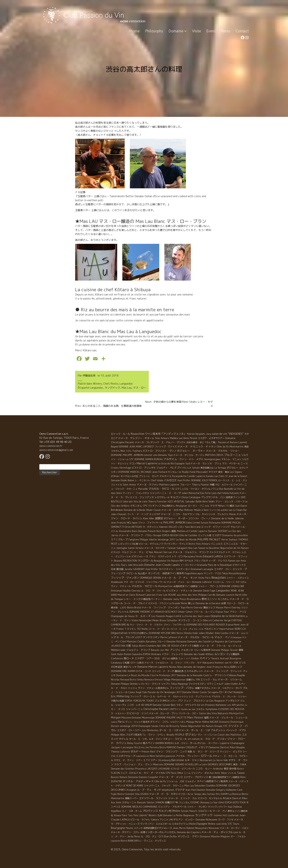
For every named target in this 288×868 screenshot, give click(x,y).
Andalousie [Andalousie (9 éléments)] (117, 582)
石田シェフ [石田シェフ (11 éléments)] (236, 667)
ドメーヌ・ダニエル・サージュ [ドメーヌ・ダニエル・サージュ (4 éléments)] (189, 455)
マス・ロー (140, 388)
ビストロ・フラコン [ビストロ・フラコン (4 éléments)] (158, 603)
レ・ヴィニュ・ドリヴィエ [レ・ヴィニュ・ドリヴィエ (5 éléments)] (153, 841)
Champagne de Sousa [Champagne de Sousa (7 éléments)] (123, 616)
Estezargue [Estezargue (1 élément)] (236, 637)
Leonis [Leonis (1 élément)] (114, 722)
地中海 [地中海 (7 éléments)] (233, 769)
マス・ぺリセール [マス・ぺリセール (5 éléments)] (231, 463)
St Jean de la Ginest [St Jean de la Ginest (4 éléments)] (236, 476)
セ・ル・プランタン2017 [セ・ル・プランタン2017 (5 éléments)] (129, 637)
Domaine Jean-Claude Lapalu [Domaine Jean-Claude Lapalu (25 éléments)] (162, 565)
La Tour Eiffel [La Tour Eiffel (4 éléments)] (217, 802)
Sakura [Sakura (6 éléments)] (155, 820)
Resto (226, 31)
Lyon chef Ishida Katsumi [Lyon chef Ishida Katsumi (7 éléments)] (225, 493)
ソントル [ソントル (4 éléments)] (232, 773)
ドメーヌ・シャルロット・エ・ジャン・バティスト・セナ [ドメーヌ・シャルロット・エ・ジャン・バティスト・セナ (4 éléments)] (173, 663)
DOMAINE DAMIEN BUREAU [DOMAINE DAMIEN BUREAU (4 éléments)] (149, 459)
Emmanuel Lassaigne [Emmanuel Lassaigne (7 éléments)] (202, 569)
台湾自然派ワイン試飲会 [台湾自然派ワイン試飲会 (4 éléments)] (186, 586)
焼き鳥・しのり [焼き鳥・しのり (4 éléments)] (119, 608)
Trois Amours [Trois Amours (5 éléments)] (162, 438)
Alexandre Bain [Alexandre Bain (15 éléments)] (128, 531)
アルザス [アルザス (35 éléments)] (169, 459)
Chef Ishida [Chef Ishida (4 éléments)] (157, 480)
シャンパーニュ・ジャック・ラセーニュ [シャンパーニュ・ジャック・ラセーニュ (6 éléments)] (164, 786)
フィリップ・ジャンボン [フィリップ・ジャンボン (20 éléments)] (125, 578)
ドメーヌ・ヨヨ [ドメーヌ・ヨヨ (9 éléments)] (170, 510)
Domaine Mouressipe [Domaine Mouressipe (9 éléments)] (143, 718)
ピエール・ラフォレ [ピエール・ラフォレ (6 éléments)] (140, 820)
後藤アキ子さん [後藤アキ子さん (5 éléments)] (203, 688)
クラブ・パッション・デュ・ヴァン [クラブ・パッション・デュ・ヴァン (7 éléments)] (133, 764)
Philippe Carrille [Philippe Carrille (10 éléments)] (207, 595)
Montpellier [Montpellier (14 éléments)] (165, 586)
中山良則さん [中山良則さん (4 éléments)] (168, 506)
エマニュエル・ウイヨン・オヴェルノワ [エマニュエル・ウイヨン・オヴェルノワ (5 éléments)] (195, 489)
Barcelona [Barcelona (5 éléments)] (151, 642)
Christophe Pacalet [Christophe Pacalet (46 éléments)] (156, 709)
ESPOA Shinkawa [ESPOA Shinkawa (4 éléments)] (152, 654)
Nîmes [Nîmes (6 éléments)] (221, 506)
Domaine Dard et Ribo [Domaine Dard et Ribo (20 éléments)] (222, 747)
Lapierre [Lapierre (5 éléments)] (225, 743)
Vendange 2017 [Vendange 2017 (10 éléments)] (166, 539)
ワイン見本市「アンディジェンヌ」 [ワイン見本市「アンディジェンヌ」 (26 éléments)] (166, 434)
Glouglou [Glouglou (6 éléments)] (240, 747)
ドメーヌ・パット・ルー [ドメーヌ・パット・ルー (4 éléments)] (179, 582)
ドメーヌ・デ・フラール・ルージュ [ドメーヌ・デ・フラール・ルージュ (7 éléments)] (219, 646)
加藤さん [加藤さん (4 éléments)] (191, 680)
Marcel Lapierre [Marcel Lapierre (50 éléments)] (147, 463)
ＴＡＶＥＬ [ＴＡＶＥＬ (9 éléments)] (130, 629)
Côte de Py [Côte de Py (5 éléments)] (160, 781)
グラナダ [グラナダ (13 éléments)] (180, 790)
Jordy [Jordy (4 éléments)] (224, 824)
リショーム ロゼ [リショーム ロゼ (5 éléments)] (175, 781)
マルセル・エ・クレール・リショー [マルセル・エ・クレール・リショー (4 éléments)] (229, 696)
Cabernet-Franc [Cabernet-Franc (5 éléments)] (154, 595)
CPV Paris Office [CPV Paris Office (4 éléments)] (174, 773)
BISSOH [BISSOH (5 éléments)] (174, 535)
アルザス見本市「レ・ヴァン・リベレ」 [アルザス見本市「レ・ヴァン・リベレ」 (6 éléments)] (146, 735)
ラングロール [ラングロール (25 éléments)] (145, 561)
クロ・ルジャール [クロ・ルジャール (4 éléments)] (224, 485)
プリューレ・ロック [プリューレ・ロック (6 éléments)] (149, 476)
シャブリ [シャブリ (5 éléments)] (166, 684)
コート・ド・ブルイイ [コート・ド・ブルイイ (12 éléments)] (136, 603)
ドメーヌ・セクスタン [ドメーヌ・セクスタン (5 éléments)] (155, 548)
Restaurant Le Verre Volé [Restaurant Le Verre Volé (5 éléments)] (214, 760)
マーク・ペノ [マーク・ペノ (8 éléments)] (220, 811)
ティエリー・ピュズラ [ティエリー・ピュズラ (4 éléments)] (231, 752)
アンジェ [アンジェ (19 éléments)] (175, 650)
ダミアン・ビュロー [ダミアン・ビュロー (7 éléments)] (184, 819)
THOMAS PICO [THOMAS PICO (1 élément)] (220, 815)
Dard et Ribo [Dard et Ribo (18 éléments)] (240, 798)
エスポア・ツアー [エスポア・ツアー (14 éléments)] (144, 658)
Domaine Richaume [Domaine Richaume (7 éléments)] (177, 641)
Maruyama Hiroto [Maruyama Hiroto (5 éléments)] (193, 556)
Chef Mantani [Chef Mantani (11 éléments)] (129, 641)
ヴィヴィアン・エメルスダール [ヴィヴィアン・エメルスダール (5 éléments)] (156, 824)
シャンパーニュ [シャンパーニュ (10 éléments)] (134, 709)
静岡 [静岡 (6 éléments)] (241, 650)
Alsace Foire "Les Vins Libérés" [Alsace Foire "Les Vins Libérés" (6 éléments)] (131, 815)
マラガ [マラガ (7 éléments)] (214, 506)
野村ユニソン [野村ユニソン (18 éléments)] (209, 599)
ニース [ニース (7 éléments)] (244, 463)
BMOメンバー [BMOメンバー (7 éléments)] (170, 701)
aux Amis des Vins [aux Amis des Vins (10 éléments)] (187, 595)
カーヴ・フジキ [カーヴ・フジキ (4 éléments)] (226, 820)
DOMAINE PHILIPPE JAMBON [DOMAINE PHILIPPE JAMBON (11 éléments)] (127, 455)
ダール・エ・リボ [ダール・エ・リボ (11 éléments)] (169, 730)
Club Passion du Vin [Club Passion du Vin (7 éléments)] (153, 692)
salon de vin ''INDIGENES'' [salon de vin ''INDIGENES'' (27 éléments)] (228, 434)
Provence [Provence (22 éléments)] (141, 769)
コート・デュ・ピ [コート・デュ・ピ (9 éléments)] (139, 552)
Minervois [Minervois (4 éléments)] (158, 764)
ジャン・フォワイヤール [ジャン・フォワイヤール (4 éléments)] (150, 523)
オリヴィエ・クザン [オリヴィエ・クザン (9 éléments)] (188, 836)
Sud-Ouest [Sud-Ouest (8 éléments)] (241, 506)
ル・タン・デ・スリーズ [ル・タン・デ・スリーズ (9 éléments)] (206, 752)
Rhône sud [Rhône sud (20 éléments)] (214, 824)
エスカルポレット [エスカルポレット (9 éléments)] (194, 671)
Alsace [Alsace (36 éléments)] (227, 798)
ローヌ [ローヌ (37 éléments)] (223, 692)
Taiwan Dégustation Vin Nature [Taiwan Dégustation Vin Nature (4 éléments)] (197, 726)
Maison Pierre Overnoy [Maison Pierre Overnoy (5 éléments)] (228, 608)
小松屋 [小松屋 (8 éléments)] (126, 663)
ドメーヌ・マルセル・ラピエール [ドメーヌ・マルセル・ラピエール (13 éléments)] (196, 637)
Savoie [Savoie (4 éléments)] (155, 726)
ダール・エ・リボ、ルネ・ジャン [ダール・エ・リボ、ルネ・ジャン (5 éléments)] (146, 739)
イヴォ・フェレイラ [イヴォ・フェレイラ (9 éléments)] (172, 654)
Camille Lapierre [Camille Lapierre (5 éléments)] (196, 476)
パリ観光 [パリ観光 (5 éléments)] (230, 506)
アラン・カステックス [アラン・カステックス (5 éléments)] (160, 556)
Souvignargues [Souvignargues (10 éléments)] (212, 459)
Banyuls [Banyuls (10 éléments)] (142, 802)
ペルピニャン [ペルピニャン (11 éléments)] (211, 629)
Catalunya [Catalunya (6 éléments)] (116, 663)
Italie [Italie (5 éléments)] (195, 633)
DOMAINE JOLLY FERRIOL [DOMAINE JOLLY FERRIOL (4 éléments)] (204, 480)
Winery (97, 384)
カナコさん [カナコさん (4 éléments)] (241, 582)
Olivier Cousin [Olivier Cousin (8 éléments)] (153, 510)
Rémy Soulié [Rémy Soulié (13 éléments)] (135, 743)
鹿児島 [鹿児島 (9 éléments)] (120, 569)
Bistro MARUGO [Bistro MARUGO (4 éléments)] (168, 747)
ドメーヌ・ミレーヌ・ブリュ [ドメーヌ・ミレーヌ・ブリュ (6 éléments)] (163, 713)
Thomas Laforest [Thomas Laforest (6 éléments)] (120, 752)
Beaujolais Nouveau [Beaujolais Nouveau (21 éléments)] (207, 828)
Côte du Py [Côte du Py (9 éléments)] (223, 446)
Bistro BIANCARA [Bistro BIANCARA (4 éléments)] (130, 841)
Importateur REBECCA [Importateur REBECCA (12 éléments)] (232, 629)
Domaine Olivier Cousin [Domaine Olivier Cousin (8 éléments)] (195, 692)
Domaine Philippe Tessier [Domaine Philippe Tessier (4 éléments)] (225, 650)
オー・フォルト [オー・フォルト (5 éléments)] (238, 836)
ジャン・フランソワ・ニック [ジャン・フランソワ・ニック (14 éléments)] (171, 752)
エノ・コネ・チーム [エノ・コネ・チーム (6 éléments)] (132, 811)
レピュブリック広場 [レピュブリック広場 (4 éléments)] (128, 544)
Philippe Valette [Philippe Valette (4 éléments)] (148, 540)
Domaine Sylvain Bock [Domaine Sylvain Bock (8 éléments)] (164, 705)
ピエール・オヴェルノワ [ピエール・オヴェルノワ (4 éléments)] (151, 544)
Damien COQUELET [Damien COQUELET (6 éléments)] (187, 747)
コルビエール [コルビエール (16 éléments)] (205, 811)
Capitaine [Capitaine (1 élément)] (115, 841)
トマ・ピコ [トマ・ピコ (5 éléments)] (177, 556)
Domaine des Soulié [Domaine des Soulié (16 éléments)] (199, 641)
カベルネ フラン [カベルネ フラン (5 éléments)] (192, 561)
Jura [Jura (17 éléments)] (209, 434)
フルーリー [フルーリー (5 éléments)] (186, 485)
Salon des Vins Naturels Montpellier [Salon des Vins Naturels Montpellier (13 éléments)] (222, 713)
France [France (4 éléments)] (120, 629)
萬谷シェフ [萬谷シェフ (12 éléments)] (209, 607)
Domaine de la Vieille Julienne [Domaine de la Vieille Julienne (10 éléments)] (227, 518)
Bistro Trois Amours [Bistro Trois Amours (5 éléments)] (199, 544)
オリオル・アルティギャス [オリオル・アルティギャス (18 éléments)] (138, 781)
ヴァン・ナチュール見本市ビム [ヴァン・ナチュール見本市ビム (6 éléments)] (153, 688)
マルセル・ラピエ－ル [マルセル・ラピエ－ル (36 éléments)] (161, 489)
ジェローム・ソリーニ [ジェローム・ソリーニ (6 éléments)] (224, 582)
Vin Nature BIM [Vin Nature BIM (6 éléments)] (175, 561)
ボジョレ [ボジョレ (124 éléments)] (191, 734)
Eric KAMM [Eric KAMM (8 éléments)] (222, 794)
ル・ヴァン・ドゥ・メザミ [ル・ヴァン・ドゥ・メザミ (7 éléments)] (189, 459)
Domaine (178, 31)
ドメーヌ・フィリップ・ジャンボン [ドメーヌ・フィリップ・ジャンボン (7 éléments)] (161, 607)
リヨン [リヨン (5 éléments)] (181, 527)
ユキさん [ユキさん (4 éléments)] (200, 709)
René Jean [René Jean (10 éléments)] (240, 625)
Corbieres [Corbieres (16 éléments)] (117, 658)
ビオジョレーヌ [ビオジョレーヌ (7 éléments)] (140, 556)
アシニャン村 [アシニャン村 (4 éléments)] (166, 820)
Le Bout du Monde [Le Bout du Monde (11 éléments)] (186, 539)
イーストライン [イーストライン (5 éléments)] (188, 565)
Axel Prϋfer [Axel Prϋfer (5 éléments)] (184, 480)
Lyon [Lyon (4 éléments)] (236, 832)
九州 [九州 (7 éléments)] (160, 815)
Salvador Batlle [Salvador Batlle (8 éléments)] (193, 501)
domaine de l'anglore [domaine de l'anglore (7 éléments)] (194, 667)
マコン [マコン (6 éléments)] (133, 463)
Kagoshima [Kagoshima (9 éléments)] (191, 573)
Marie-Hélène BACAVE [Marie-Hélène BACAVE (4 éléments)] (207, 722)
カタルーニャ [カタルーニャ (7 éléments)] (129, 802)
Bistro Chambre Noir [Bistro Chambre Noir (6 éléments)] (150, 646)
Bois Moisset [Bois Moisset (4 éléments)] (156, 552)
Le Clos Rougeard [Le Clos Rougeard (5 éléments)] (215, 701)
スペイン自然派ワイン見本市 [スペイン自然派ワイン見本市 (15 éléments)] (212, 781)
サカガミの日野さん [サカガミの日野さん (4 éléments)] (138, 633)
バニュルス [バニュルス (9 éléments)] (217, 544)
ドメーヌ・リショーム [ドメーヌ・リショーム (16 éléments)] (230, 679)
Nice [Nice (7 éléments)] (123, 451)
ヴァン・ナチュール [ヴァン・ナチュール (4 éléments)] (121, 586)
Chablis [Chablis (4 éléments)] (141, 642)
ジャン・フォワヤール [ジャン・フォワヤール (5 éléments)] (175, 625)
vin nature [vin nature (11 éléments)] (194, 739)
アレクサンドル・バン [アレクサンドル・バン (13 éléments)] (213, 497)
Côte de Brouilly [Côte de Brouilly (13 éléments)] (169, 726)
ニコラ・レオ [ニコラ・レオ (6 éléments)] (134, 705)
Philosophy (154, 31)
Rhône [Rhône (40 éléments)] (176, 811)
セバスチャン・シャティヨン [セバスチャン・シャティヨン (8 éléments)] (174, 569)
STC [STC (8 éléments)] (132, 459)
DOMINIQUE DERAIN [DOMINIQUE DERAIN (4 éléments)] (150, 578)
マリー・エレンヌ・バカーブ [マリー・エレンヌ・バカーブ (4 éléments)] (230, 502)
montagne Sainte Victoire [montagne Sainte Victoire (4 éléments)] (130, 548)
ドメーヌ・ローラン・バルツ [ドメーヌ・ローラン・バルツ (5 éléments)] (234, 828)
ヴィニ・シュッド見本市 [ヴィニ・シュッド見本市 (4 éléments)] (137, 722)
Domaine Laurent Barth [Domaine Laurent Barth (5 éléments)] (229, 595)
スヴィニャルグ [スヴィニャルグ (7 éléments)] (215, 684)
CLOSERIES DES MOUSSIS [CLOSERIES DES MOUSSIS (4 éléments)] (231, 709)
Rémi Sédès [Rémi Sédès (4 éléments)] (209, 502)
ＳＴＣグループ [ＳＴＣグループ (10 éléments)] (119, 539)
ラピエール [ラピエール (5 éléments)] (132, 573)
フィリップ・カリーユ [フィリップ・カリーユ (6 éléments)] (141, 696)
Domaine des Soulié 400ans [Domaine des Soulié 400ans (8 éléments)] (199, 654)
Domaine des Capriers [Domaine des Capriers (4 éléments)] (189, 832)
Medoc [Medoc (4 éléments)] (156, 620)
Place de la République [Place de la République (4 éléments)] (220, 565)
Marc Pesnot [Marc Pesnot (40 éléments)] (195, 717)
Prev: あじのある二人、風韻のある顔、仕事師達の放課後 (108, 406)
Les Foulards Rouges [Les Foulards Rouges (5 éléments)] (162, 616)
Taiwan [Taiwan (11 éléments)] (171, 548)
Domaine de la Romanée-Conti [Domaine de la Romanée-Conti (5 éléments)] (193, 675)
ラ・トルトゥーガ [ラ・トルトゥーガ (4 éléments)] (120, 713)
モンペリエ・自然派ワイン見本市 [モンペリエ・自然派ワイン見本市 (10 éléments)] (166, 573)
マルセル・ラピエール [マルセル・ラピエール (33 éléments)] (144, 586)
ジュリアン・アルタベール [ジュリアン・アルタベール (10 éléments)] (172, 807)
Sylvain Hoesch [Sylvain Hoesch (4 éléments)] (189, 811)
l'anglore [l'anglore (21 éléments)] (134, 539)
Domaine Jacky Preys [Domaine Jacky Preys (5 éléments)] (175, 599)
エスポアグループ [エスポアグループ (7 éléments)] (126, 756)
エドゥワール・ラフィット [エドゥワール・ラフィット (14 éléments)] (153, 798)
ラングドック (112, 388)
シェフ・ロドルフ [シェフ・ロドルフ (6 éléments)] (129, 773)
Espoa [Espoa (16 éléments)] (230, 625)
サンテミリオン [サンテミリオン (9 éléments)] (151, 637)
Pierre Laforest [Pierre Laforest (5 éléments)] (169, 637)
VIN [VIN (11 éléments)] (198, 679)
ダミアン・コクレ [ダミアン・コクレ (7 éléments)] (160, 722)
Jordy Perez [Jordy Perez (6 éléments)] (134, 836)
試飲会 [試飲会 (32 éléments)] (159, 518)
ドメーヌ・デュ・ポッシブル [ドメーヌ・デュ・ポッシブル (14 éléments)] (217, 832)
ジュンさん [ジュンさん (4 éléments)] (184, 802)
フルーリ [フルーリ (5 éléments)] (161, 642)
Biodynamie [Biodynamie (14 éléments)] (194, 599)
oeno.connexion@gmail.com (56, 450)
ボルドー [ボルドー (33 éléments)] (136, 752)
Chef (106, 384)
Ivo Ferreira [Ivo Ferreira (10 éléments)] (152, 747)
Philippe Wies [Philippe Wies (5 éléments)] (118, 735)
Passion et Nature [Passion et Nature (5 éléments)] (228, 442)
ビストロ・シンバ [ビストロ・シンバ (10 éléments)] (139, 713)
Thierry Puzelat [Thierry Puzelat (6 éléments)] (200, 485)
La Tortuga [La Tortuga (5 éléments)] (220, 468)
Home (135, 31)
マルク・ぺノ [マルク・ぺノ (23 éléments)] (222, 637)
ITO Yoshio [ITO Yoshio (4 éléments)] (143, 629)
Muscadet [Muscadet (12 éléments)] (202, 472)
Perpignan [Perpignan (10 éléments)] (181, 506)
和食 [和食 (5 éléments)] (190, 752)
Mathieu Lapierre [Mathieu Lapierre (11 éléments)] (169, 485)
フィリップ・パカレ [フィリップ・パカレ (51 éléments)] (182, 688)
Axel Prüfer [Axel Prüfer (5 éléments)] (152, 569)
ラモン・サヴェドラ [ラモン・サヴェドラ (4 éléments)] (186, 705)
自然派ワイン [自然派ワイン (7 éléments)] (233, 497)
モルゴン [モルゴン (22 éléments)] (175, 497)
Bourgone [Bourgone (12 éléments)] (236, 658)
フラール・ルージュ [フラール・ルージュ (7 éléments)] (204, 612)
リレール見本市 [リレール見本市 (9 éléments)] (202, 650)
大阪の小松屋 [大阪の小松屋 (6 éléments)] (118, 701)
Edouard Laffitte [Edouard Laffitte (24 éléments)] (213, 556)
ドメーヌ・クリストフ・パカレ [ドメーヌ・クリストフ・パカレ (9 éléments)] (136, 535)
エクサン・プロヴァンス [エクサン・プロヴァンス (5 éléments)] (196, 777)
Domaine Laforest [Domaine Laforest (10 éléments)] (202, 582)
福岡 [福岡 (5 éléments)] (206, 718)
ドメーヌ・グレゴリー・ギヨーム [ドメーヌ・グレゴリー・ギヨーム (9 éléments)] (136, 438)
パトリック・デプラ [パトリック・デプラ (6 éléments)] (236, 730)
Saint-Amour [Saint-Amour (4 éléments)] (129, 485)
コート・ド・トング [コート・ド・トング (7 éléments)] (138, 514)
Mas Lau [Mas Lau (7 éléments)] (189, 785)
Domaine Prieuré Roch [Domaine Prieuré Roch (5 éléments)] (150, 531)
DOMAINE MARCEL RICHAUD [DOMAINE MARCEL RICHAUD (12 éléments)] (135, 472)
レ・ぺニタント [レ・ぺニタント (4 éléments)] (143, 480)
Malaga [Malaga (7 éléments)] (190, 722)
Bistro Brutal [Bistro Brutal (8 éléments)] (134, 607)
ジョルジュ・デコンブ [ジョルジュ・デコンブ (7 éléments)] (138, 650)
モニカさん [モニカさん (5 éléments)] (223, 599)
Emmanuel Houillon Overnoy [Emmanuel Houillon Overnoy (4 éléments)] (126, 591)
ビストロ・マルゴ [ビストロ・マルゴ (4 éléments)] (120, 552)
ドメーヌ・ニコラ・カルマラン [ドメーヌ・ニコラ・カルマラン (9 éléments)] (178, 514)
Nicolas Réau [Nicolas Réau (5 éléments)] (176, 667)
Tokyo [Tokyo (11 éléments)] (135, 646)
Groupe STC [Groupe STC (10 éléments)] (221, 726)
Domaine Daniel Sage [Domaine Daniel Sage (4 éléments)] (204, 591)
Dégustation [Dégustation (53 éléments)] (119, 633)
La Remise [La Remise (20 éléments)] (235, 794)
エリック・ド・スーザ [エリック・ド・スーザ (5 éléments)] (163, 671)
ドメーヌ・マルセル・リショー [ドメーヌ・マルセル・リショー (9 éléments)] (223, 451)
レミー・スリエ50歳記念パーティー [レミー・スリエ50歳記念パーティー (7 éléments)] (143, 599)
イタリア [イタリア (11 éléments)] (203, 747)
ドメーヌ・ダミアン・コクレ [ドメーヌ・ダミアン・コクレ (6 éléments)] (125, 832)
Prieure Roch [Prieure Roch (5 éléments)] (148, 752)
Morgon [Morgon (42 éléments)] (116, 717)
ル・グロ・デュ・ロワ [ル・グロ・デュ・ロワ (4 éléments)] (152, 836)
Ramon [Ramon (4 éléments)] (232, 561)
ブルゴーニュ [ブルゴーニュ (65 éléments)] (232, 455)
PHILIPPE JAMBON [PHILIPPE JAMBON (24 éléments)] (174, 522)
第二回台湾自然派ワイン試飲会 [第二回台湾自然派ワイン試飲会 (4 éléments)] (224, 777)
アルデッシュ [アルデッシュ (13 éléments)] (218, 730)
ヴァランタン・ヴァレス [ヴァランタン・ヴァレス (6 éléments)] (176, 544)
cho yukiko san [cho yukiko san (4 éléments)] (225, 510)
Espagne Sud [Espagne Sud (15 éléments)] (182, 463)
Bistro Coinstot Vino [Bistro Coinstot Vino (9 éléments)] (129, 794)
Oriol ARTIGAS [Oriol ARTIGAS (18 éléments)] (133, 527)
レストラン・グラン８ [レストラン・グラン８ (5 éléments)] (150, 684)
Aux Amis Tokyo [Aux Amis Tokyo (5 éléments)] (218, 773)
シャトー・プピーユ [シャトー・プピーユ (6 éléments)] (208, 586)
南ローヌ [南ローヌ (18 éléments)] (129, 658)
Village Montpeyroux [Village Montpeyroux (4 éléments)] (175, 680)
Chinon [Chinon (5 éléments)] (185, 497)
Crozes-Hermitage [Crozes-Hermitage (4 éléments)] (121, 468)
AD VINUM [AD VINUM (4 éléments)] (146, 705)
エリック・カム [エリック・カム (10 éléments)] (209, 679)
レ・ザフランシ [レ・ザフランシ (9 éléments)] (218, 675)
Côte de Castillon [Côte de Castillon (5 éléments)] (188, 535)
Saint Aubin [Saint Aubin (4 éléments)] (117, 654)
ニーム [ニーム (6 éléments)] (187, 773)
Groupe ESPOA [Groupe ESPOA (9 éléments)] (161, 535)
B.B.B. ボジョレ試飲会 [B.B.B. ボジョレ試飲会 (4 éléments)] (166, 658)
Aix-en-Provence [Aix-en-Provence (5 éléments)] (206, 705)
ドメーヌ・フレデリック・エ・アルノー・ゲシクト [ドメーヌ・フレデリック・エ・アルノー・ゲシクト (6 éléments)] (160, 442)
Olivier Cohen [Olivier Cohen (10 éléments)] (185, 612)
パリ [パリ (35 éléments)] (180, 701)
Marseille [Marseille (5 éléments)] (143, 489)
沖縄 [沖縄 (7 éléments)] (212, 485)
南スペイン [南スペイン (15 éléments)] (149, 743)
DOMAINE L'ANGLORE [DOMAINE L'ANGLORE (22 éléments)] (232, 586)
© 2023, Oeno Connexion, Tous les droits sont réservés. (146, 849)
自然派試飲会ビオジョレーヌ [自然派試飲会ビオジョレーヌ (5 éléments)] (158, 828)
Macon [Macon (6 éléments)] (232, 514)
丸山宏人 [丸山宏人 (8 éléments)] (143, 573)
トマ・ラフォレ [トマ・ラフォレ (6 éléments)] (233, 552)
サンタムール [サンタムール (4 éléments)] (174, 472)
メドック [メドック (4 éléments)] (138, 828)
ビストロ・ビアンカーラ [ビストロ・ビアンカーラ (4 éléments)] (183, 769)
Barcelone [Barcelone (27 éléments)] (178, 760)
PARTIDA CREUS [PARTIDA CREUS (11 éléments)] (214, 455)
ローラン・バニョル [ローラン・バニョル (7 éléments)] (199, 506)
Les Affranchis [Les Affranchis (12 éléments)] (236, 705)
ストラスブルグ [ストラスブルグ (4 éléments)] (217, 552)
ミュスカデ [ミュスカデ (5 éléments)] (155, 514)
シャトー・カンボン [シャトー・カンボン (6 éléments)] (197, 807)
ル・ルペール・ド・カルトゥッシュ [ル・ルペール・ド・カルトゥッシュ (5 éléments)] (170, 696)
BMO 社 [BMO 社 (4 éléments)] (125, 625)
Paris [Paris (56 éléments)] (121, 722)
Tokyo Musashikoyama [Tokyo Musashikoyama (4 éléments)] (234, 573)
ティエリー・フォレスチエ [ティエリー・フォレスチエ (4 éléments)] (136, 493)
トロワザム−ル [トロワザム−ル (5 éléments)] (162, 497)
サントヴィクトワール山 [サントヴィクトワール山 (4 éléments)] (220, 807)
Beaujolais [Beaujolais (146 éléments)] (219, 578)
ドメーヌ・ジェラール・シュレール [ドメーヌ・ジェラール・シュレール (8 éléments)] (228, 718)
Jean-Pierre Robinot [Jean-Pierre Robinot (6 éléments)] (184, 828)
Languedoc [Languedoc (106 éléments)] (223, 590)
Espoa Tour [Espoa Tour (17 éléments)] (222, 612)
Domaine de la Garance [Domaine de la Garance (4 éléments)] (208, 603)
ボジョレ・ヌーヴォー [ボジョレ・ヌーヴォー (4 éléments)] (208, 743)
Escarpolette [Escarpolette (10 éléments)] (179, 476)
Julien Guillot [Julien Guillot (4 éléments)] (231, 684)
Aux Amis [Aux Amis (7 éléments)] (116, 802)
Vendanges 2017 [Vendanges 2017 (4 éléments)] (173, 692)
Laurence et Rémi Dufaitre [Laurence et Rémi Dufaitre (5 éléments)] (150, 756)
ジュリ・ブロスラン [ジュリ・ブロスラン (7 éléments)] (194, 701)
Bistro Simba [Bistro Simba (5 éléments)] (137, 680)
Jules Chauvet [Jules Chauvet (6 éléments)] (119, 514)
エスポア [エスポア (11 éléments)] (217, 535)
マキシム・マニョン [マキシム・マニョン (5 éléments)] (231, 459)
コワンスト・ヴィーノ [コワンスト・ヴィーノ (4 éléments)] (199, 518)
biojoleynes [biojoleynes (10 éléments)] (168, 790)
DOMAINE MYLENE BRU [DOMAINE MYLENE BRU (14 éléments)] (162, 633)
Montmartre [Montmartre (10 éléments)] (236, 446)
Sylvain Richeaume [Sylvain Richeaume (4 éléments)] (211, 523)
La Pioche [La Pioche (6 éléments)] (191, 824)
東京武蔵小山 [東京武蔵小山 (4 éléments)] (207, 468)
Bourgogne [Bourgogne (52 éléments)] (118, 828)
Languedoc (126, 384)
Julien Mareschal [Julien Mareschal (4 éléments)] (191, 493)
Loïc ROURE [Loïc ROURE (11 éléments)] (170, 595)
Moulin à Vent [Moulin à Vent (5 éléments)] (201, 510)
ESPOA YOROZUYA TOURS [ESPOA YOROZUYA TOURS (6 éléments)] (139, 701)
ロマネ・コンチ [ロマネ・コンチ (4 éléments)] (143, 671)
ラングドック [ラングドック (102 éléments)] (204, 815)
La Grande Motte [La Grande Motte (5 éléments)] (178, 603)
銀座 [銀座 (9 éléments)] (174, 531)
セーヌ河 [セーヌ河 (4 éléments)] (234, 663)
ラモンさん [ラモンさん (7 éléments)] (136, 506)
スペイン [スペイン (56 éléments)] (205, 658)
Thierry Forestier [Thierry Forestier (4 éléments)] (158, 502)
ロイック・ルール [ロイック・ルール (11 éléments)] (120, 434)
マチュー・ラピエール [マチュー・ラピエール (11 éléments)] (175, 739)
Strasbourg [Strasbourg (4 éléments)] (164, 760)
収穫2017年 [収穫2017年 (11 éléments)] (171, 802)
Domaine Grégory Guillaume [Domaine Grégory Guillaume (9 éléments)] (221, 790)
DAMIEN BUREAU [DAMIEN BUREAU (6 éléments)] (165, 743)
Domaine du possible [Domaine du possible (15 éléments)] (235, 535)
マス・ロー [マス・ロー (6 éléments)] (129, 582)
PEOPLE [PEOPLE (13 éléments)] (180, 735)
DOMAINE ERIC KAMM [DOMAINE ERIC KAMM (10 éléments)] (123, 671)
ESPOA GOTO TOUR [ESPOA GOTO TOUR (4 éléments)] (235, 802)
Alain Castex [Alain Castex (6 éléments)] (222, 633)
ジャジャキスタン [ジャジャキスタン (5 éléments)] (197, 684)
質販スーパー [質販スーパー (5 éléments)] (132, 798)
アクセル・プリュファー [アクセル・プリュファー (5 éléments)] (188, 756)
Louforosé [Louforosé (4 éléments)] (233, 815)
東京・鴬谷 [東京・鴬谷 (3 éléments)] (224, 472)
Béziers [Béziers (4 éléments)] (153, 815)
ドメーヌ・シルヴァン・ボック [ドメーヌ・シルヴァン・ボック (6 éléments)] (227, 688)
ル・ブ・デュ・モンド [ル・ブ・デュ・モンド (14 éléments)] (149, 790)
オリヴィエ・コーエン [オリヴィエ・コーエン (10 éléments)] (190, 620)
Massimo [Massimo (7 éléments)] (126, 718)
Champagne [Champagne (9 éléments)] (144, 726)
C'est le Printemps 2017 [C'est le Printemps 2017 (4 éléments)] (163, 675)
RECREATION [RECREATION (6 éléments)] (130, 561)
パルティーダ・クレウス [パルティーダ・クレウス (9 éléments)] (214, 561)
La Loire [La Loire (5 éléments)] (203, 764)
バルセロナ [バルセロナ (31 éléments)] (170, 480)
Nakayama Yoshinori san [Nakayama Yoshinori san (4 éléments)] (215, 663)
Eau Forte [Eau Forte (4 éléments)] (205, 493)
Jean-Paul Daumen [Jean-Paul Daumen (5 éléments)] (195, 790)
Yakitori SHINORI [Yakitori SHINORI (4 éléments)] (155, 802)
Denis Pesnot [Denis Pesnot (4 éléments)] (190, 438)
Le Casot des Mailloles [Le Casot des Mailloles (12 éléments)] (227, 735)
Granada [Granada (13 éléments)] (202, 565)
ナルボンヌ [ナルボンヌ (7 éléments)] (187, 650)
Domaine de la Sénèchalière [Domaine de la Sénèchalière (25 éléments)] (228, 616)
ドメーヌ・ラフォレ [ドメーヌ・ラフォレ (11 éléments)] (148, 485)
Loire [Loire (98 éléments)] (178, 616)
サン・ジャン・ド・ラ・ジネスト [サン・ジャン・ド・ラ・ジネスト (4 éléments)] (146, 625)
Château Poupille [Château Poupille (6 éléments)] (236, 675)
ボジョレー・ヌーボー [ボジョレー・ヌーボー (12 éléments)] (176, 518)
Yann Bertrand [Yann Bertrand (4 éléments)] (193, 527)
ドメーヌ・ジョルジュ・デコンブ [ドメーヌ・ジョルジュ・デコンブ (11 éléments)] (191, 552)
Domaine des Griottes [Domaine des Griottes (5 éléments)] (123, 769)
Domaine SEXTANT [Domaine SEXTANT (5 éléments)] (218, 531)
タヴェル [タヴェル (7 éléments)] (124, 739)
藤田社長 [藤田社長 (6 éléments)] (179, 671)
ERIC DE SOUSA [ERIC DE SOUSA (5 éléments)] (170, 646)
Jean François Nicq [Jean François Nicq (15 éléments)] (218, 667)
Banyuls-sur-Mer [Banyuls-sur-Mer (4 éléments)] (160, 650)
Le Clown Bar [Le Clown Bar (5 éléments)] (240, 510)
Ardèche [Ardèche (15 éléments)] (218, 769)
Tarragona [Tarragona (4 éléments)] (213, 692)
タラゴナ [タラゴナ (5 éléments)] (213, 472)
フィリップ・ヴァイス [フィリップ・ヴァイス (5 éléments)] (166, 447)
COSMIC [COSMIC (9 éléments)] (195, 802)
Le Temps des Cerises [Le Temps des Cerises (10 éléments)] (203, 794)
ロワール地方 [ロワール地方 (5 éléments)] (137, 663)
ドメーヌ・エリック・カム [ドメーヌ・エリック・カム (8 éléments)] (183, 798)
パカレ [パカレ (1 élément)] (129, 451)
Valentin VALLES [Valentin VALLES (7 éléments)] (168, 527)
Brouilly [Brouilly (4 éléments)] (170, 735)
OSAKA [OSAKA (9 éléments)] (145, 794)
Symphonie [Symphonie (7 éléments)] (211, 709)
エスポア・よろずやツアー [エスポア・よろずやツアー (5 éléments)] (211, 438)
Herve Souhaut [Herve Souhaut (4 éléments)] (229, 540)
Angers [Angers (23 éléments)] (166, 531)
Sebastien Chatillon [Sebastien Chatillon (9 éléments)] (205, 785)
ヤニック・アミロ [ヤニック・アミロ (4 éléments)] (213, 573)
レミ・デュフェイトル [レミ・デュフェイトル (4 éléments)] (200, 696)
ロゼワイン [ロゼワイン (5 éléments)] (175, 709)
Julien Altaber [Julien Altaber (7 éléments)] (206, 633)
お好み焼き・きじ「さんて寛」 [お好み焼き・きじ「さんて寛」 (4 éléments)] (202, 442)
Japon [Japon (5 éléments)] (134, 523)
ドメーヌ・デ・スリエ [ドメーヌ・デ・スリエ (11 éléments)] (171, 777)
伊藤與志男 (89, 375)
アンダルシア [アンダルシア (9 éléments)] (232, 701)
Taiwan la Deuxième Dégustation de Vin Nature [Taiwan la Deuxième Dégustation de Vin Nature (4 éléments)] (223, 548)
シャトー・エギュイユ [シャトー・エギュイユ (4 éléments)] (238, 578)
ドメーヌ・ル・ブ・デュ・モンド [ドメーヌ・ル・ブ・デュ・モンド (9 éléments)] (180, 578)
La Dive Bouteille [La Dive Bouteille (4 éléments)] (224, 489)
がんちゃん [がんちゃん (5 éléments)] (140, 747)
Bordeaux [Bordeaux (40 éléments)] (117, 510)
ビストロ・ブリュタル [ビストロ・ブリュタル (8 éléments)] (144, 468)
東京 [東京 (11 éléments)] (226, 769)
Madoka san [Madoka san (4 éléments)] (176, 438)
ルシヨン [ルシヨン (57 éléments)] (220, 654)
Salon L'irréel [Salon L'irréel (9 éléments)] (193, 523)
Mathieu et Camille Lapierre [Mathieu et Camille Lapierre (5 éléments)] (192, 531)
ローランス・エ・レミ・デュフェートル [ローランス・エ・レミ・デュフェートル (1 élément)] (185, 629)
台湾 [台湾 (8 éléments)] (224, 603)
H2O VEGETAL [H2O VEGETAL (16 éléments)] (176, 501)
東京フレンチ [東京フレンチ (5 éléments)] (130, 667)
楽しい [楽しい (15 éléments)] (191, 603)
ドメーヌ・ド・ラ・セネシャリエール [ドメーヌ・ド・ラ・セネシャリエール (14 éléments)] (170, 794)
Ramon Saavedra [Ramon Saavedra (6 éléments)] (133, 654)
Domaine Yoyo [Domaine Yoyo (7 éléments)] (165, 455)
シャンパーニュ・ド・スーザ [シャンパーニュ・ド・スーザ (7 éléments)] (165, 493)
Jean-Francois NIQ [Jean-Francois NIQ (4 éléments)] (121, 523)
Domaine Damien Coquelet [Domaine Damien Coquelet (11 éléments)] (143, 777)
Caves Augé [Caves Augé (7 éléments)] (135, 692)
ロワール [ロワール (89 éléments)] (206, 756)
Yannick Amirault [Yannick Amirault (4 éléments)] (220, 658)
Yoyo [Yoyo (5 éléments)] (183, 608)
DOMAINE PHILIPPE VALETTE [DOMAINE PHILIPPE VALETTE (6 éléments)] (171, 718)
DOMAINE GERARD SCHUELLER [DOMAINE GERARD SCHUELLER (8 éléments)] (181, 764)
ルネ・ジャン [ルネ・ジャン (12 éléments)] (192, 760)
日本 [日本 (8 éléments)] (113, 569)
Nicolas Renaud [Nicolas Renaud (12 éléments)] (120, 679)
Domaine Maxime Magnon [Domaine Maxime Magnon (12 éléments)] (215, 836)
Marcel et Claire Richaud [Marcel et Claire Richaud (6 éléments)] (131, 595)
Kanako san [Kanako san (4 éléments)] (212, 476)
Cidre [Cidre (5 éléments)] (222, 476)
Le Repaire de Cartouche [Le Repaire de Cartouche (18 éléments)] (226, 641)
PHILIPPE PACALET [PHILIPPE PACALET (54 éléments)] (209, 539)
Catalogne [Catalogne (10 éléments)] (195, 497)
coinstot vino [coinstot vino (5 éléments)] (150, 455)
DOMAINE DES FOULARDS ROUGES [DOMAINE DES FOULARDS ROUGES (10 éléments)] (206, 625)
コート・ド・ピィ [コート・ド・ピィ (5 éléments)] (157, 629)
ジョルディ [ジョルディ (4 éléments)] (190, 781)
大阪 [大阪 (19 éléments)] (128, 646)
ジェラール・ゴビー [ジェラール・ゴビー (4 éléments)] (188, 713)
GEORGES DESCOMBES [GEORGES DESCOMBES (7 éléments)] (220, 764)
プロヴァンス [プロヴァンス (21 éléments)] (150, 811)
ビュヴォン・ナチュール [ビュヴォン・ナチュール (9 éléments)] (179, 591)
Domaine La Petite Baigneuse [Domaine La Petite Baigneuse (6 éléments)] (179, 815)
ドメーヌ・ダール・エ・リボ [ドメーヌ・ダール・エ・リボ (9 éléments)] (195, 730)
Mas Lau (127, 388)
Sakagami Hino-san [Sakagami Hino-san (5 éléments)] (187, 548)
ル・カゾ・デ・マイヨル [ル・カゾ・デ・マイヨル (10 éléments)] (152, 773)
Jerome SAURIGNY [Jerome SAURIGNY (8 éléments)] (135, 569)
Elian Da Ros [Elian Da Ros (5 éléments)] (170, 836)
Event (211, 31)
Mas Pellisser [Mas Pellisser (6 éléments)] (186, 510)
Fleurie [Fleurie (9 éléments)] (129, 828)
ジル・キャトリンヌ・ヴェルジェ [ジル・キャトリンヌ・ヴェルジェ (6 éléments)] (212, 514)
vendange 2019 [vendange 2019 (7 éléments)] (128, 726)
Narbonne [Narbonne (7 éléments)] (221, 705)
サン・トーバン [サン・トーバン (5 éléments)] (205, 735)
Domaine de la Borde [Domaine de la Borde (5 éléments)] (134, 510)
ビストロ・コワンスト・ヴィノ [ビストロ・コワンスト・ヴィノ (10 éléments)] (160, 451)
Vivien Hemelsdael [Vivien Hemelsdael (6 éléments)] (142, 620)
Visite (197, 31)
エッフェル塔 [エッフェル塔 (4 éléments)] (205, 535)
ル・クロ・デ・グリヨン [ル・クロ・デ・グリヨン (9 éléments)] (214, 739)
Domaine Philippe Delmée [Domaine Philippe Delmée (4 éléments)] (124, 684)
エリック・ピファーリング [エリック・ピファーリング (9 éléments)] (215, 527)
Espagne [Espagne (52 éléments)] (202, 824)
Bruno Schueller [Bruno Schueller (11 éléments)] (169, 620)
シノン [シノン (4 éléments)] (213, 510)
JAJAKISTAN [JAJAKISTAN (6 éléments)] (118, 646)
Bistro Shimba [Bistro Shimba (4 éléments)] (184, 633)
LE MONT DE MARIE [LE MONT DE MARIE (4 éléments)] (133, 786)
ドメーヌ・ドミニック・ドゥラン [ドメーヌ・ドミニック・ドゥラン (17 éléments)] (197, 446)
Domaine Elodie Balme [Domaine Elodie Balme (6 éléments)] (123, 480)
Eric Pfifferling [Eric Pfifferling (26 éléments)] (120, 696)
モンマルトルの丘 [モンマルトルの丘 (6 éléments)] (129, 476)
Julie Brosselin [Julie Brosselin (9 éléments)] (136, 565)
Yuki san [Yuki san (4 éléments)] (168, 552)
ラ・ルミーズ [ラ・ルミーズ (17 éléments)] (143, 616)
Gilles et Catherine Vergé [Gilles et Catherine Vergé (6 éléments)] (217, 620)
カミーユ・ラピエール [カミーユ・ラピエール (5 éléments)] (238, 603)
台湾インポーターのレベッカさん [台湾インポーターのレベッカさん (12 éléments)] (158, 832)
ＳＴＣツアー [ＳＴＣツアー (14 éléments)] (150, 760)
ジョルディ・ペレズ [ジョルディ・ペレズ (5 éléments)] (166, 468)
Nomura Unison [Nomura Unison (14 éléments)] (154, 679)
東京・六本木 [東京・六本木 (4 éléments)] (240, 764)
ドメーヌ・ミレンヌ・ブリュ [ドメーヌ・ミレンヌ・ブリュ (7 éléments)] (206, 463)
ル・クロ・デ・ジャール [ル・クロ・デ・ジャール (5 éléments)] (153, 591)
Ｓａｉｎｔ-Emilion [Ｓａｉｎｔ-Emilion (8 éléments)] (189, 658)
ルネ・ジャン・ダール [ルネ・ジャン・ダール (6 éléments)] (186, 743)
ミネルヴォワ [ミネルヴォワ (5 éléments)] (179, 824)
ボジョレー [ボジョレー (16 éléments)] (233, 468)
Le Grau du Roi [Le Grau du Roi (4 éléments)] (166, 463)
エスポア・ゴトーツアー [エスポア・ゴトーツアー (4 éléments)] (129, 730)
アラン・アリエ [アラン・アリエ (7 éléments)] (238, 612)
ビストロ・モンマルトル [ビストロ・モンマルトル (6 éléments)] (210, 798)
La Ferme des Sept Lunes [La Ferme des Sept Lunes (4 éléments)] (196, 616)
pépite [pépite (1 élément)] (200, 573)
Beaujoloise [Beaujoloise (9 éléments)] (160, 561)
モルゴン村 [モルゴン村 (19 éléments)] (165, 811)
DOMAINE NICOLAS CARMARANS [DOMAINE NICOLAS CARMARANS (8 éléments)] (139, 807)
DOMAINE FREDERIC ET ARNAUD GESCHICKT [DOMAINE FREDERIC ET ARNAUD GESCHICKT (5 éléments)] (153, 612)
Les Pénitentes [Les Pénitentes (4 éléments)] (150, 730)
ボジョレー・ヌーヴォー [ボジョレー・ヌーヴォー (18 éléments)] (191, 451)
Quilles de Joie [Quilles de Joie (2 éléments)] (188, 709)
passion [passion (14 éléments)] (170, 756)
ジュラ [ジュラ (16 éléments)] (158, 701)
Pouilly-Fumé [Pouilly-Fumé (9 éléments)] (189, 472)
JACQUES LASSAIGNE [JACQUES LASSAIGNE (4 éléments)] (159, 769)
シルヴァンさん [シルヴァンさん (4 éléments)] (178, 722)
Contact (242, 31)
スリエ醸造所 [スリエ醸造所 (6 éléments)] (233, 654)
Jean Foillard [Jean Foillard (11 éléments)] (160, 472)
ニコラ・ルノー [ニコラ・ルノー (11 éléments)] (204, 769)
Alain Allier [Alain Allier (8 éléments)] (149, 518)
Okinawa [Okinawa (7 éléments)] (205, 802)
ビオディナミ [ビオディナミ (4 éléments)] (239, 565)
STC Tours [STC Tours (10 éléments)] (234, 824)
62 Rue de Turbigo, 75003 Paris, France (64, 438)
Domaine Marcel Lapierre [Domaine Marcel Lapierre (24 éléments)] (153, 667)
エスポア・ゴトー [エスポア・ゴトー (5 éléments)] (223, 569)
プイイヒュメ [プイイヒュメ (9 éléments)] (184, 468)
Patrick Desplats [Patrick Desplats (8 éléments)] (196, 434)
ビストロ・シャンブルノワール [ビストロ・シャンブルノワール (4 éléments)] (151, 582)
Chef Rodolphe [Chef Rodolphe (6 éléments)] (235, 692)
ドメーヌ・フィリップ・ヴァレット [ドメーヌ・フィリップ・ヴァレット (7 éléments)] (223, 671)
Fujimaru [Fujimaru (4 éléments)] (137, 451)
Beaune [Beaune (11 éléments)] (118, 561)
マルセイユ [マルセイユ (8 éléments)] (165, 476)
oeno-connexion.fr (51, 446)
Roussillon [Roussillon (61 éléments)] (138, 434)
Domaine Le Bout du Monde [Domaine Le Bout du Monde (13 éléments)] (133, 675)
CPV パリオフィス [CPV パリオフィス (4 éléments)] (152, 506)
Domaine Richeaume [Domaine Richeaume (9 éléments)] (206, 819)
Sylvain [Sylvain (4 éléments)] (196, 468)
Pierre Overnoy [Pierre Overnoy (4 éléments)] (194, 608)
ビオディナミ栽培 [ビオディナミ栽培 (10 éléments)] (189, 646)
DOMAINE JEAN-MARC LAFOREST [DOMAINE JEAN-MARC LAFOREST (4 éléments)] (136, 447)
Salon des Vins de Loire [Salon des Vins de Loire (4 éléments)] (135, 502)
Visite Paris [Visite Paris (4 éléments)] (204, 578)
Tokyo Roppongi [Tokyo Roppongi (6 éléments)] (179, 684)
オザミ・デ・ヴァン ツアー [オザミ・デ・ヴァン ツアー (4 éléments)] (128, 760)
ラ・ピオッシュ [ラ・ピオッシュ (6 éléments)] (150, 527)
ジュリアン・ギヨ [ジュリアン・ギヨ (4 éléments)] (200, 773)
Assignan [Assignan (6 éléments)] (131, 790)
